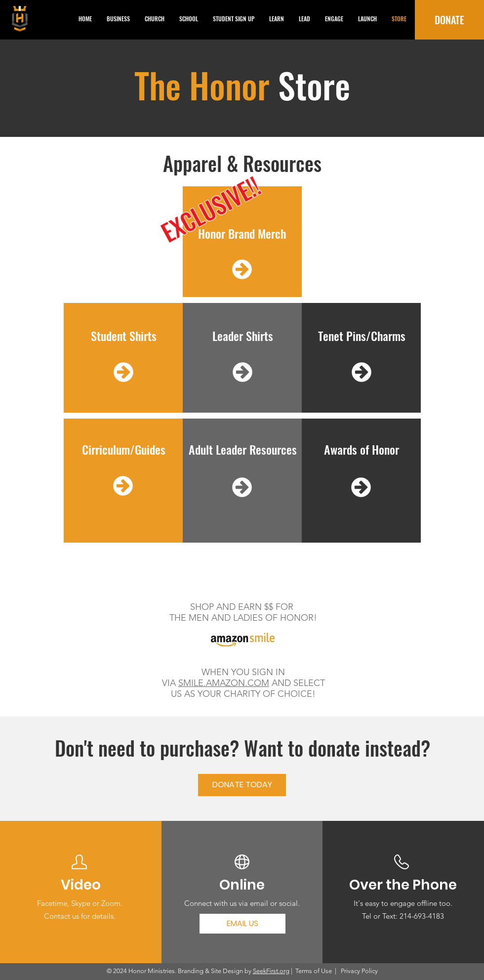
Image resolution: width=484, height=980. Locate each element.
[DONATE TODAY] (242, 785)
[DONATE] (449, 20)
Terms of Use (314, 971)
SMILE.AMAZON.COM (224, 683)
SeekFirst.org (271, 971)
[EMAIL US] (242, 924)
